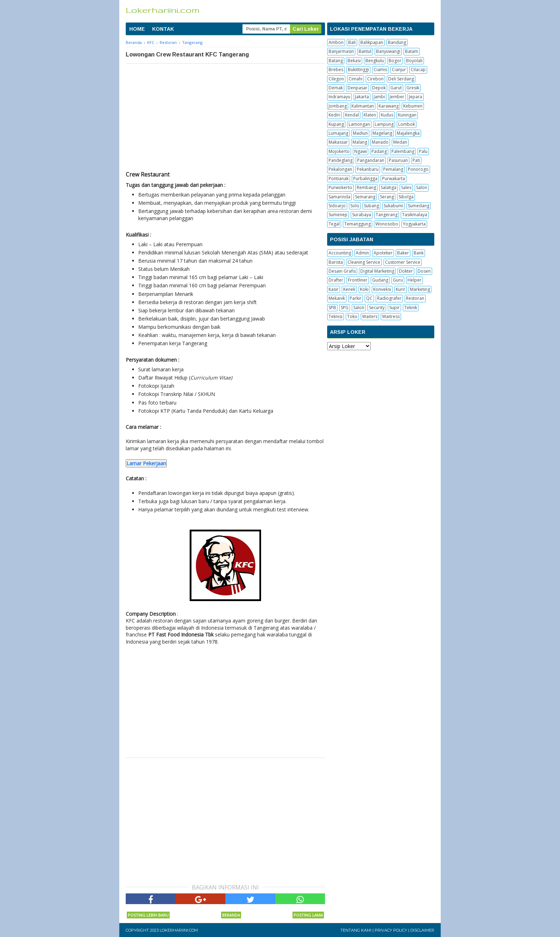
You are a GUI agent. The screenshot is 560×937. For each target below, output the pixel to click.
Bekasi (354, 61)
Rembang (366, 187)
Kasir (334, 289)
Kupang (336, 124)
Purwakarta (394, 179)
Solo (355, 206)
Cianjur (399, 70)
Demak (336, 88)
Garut (396, 88)
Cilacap (418, 70)
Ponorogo (418, 169)
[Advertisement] (225, 117)
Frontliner (358, 280)
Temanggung (357, 224)
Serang (387, 197)
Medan (400, 142)
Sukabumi (393, 206)
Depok (379, 88)
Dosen (424, 271)
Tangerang (387, 215)
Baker (403, 253)
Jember (397, 97)
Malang (360, 142)
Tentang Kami (356, 930)
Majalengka (408, 133)
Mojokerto (339, 151)
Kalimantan (363, 106)
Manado (380, 142)
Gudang (380, 280)
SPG (345, 308)
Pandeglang (341, 160)
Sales (406, 187)
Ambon (336, 42)
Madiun (360, 133)
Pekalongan (340, 169)
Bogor (395, 61)
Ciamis (380, 70)
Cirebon (375, 79)
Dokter (406, 271)
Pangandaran (371, 160)
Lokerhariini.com (179, 930)
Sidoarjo (337, 206)
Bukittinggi (358, 70)
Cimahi (356, 79)
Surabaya (362, 215)
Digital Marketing (377, 271)
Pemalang (393, 169)
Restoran (415, 298)
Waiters (370, 316)
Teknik (411, 308)
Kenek (349, 289)
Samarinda (339, 197)
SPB (332, 308)
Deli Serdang (401, 79)
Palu (423, 151)
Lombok (407, 124)
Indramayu (339, 97)
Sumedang (419, 206)
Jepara (416, 97)
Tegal (334, 224)
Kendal (352, 115)
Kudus (387, 115)
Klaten (370, 115)
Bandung (397, 42)
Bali (352, 42)
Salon (422, 187)
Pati (416, 160)
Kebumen (413, 106)
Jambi (379, 97)
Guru (398, 280)
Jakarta (362, 97)
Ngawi (361, 151)
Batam (412, 51)
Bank (419, 253)
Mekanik (337, 298)
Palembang (403, 151)
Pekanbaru (368, 169)
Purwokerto (340, 187)
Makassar (338, 142)
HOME (137, 29)
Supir (394, 308)
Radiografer (389, 298)
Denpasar (357, 88)
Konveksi (382, 289)
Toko (352, 316)
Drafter (336, 280)
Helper (414, 280)
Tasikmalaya (415, 215)
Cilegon (336, 79)
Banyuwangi (388, 51)
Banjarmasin (341, 51)
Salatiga (389, 187)
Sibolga (406, 197)
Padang (379, 151)
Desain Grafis (342, 271)
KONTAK (163, 29)
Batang (336, 61)
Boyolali (414, 61)
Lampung (384, 124)
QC (369, 298)
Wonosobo (387, 224)
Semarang (365, 197)
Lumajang (338, 133)
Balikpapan (372, 42)
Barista (336, 262)
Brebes (336, 70)
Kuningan (407, 115)
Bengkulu (375, 61)
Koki (364, 289)
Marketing (420, 289)
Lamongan (359, 124)
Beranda (231, 915)
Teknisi (336, 316)
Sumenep (338, 215)
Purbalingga (365, 179)
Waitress (391, 316)
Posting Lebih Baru (148, 915)
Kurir (401, 289)
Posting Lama (308, 915)
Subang (371, 206)
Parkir (356, 298)
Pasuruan (398, 160)
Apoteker (383, 253)
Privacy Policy (391, 930)
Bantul (365, 51)
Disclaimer (422, 930)
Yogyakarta (414, 224)
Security (377, 308)
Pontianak (339, 179)
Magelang (382, 133)
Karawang (389, 106)
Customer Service (403, 262)
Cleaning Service (364, 262)
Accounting (340, 253)
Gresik (413, 88)
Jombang (338, 106)
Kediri (334, 115)
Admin (362, 253)
